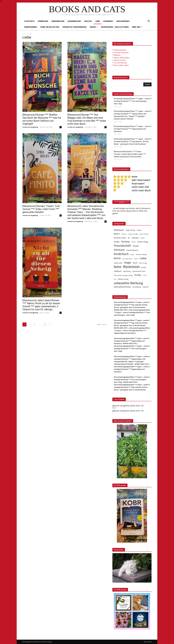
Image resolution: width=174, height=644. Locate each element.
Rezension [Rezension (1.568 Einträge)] (131, 267)
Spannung (108, 21)
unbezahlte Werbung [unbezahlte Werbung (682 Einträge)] (128, 283)
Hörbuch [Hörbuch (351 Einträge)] (119, 250)
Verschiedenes (123, 21)
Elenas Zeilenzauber (122, 58)
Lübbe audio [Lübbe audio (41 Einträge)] (118, 263)
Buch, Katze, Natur (121, 65)
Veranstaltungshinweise (74, 27)
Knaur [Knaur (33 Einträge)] (132, 254)
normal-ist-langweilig (30, 127)
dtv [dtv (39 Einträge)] (129, 238)
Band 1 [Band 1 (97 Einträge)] (117, 234)
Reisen (94, 27)
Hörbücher (43, 21)
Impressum (148, 642)
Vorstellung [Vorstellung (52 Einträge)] (137, 287)
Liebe (98, 21)
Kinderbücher (58, 21)
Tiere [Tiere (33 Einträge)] (145, 275)
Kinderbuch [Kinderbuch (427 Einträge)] (121, 254)
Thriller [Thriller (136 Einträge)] (138, 275)
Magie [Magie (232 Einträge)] (128, 263)
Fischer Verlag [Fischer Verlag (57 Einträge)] (143, 242)
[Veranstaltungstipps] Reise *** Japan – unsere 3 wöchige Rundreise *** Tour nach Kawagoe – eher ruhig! (133, 101)
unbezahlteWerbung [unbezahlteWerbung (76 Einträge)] (122, 287)
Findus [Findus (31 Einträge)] (133, 242)
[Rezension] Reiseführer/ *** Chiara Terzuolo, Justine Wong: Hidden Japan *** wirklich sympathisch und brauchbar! (130, 154)
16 (45, 324)
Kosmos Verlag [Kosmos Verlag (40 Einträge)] (141, 254)
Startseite (29, 21)
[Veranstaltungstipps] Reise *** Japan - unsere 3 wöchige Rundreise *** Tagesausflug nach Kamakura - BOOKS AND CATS (132, 341)
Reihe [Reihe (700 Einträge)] (118, 267)
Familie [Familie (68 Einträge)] (117, 242)
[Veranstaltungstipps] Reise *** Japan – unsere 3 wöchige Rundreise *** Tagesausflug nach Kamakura (133, 129)
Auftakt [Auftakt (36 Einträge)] (139, 230)
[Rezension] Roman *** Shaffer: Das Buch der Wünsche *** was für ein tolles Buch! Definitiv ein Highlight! (42, 119)
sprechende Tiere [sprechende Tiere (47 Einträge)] (139, 271)
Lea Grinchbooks (120, 63)
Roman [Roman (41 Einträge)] (144, 267)
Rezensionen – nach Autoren (115, 27)
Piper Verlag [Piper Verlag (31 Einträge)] (143, 263)
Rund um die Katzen (50, 27)
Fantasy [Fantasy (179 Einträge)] (125, 242)
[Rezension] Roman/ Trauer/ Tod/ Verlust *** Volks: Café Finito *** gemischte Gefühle (41, 209)
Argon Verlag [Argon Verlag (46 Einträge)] (130, 230)
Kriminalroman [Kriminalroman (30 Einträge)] (127, 259)
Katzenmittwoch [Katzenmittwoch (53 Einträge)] (132, 250)
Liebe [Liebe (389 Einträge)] (143, 258)
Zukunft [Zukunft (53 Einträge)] (145, 287)
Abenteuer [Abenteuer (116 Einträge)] (119, 230)
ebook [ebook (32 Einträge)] (142, 238)
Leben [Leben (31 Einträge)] (136, 259)
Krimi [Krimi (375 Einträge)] (117, 258)
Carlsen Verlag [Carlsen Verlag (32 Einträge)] (133, 234)
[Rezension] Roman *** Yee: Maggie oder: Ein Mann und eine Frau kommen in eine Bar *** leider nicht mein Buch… (87, 119)
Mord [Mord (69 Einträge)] (135, 263)
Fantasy (88, 21)
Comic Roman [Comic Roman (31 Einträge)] (144, 234)
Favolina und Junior (121, 53)
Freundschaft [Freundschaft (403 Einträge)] (122, 246)
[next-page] (50, 324)
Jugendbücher (74, 21)
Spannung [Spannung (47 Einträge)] (127, 271)
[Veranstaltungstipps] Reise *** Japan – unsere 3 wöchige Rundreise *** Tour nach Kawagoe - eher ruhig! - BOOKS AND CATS (132, 380)
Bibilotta (117, 55)
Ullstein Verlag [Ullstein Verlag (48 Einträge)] (123, 279)
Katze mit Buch (120, 60)
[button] (149, 21)
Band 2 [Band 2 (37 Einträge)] (124, 234)
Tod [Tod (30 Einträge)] (115, 279)
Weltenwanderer (120, 50)
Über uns (137, 27)
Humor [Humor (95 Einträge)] (136, 246)
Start (24, 34)
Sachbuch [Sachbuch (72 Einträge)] (118, 271)
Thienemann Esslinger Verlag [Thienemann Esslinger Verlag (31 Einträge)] (123, 275)
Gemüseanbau (31, 27)
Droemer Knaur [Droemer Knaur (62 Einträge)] (120, 238)
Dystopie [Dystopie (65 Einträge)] (135, 238)
